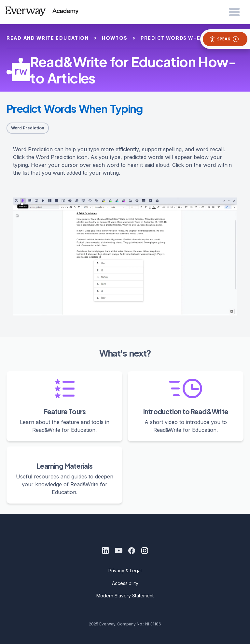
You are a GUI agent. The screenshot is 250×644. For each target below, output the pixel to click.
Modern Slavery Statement (125, 596)
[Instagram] (145, 550)
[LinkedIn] (105, 550)
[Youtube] (118, 550)
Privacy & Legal (125, 571)
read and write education (48, 38)
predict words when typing (184, 38)
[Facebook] (132, 550)
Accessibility (125, 583)
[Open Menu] (234, 12)
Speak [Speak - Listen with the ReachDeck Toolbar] (224, 39)
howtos (115, 38)
